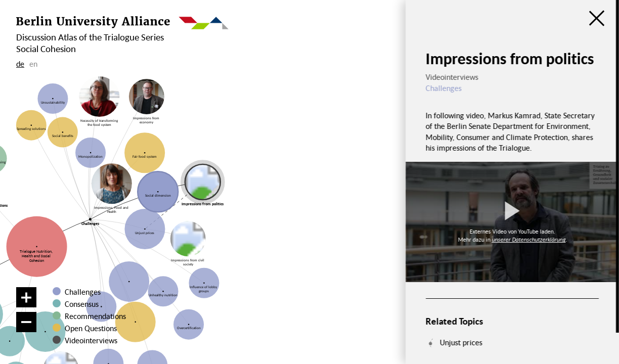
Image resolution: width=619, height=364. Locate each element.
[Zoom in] (26, 297)
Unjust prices (461, 342)
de (20, 64)
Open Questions (91, 328)
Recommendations (95, 316)
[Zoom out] (26, 322)
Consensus (82, 304)
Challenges (83, 292)
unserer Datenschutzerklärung (528, 239)
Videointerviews (91, 340)
